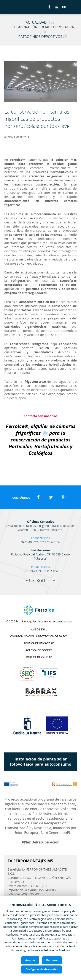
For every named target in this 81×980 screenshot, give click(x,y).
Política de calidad (39, 657)
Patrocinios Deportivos (43, 37)
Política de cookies (39, 650)
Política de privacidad (39, 643)
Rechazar (52, 960)
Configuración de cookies (42, 969)
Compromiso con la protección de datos (39, 636)
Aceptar (30, 960)
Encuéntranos (40, 538)
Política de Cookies (56, 950)
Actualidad (41, 22)
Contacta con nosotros (40, 416)
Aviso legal (39, 629)
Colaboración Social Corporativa (43, 29)
